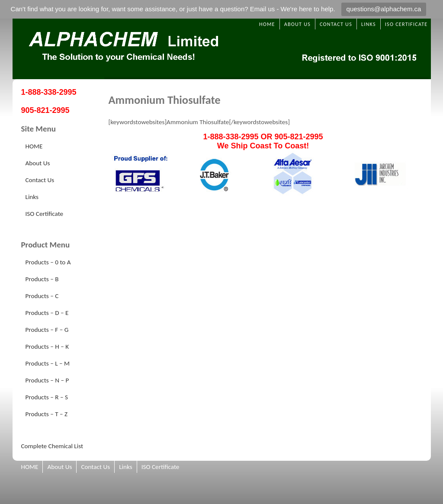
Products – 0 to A (48, 262)
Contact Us (336, 24)
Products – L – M (48, 363)
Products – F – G (47, 330)
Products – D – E (47, 313)
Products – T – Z (47, 414)
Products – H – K (47, 347)
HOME (267, 24)
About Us (297, 24)
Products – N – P (47, 380)
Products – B (42, 279)
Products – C (42, 296)
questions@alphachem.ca (384, 9)
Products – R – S (47, 397)
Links (369, 24)
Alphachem (222, 49)
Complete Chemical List (52, 446)
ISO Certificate (406, 24)
